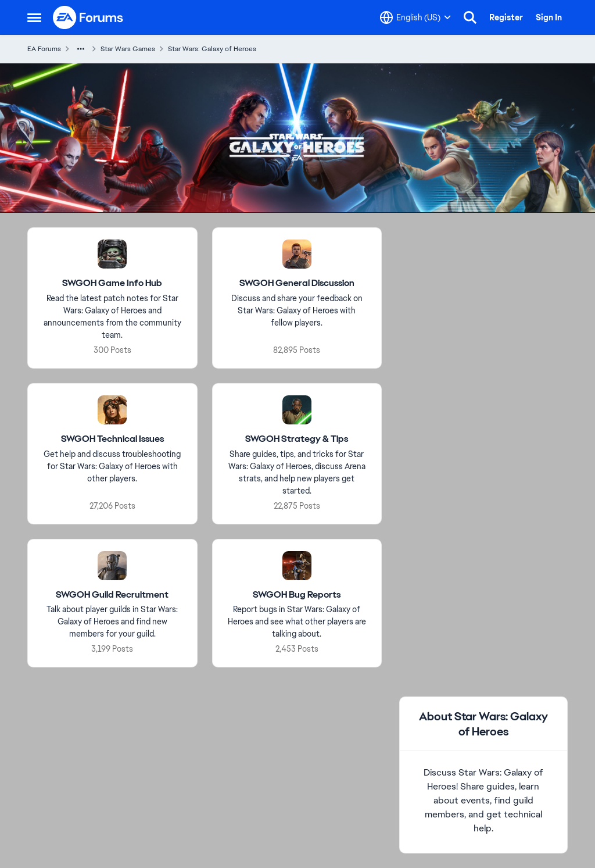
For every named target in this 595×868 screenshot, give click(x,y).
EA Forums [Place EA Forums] (44, 49)
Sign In (549, 17)
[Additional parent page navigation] (81, 49)
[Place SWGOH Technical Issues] (112, 439)
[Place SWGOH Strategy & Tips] (297, 439)
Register (506, 17)
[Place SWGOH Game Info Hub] (112, 283)
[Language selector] (415, 17)
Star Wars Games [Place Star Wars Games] (128, 49)
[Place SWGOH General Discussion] (297, 283)
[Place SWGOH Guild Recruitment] (112, 595)
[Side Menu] (34, 17)
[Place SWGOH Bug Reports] (297, 595)
